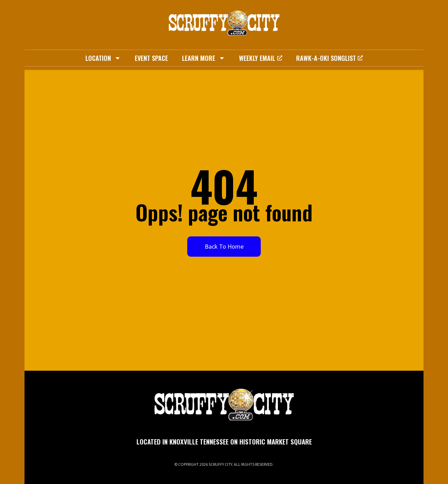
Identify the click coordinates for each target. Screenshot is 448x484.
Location (103, 58)
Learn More (204, 58)
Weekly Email (260, 58)
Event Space (151, 58)
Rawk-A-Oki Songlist (329, 58)
